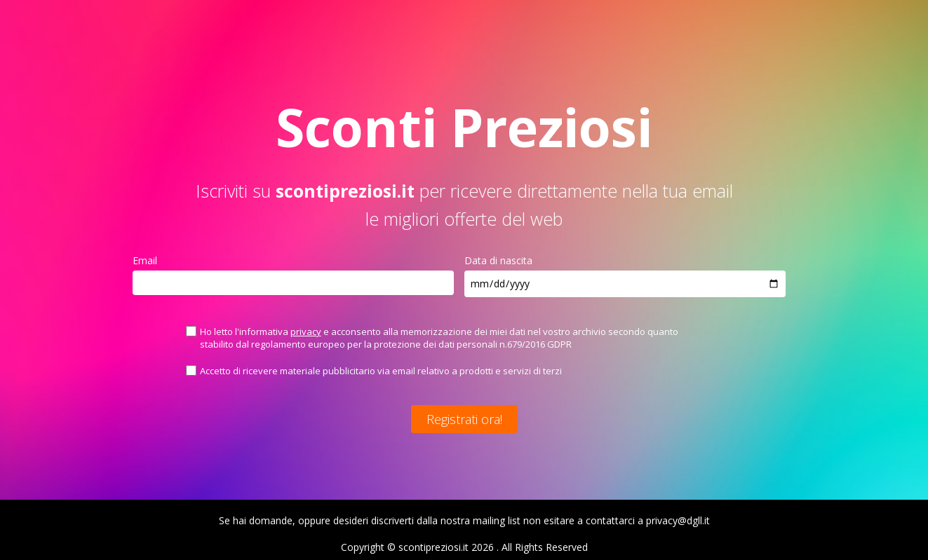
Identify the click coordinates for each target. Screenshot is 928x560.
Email (145, 260)
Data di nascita (498, 260)
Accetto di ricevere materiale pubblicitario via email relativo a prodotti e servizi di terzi (381, 371)
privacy (306, 332)
